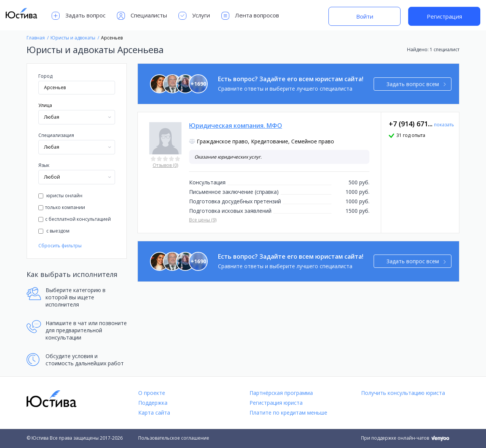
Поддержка (153, 403)
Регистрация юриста (276, 403)
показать (444, 125)
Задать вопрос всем (416, 84)
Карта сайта (154, 413)
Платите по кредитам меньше (288, 413)
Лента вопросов (250, 16)
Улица (45, 105)
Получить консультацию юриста (403, 393)
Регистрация (444, 16)
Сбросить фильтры (60, 246)
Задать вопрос (79, 16)
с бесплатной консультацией (75, 219)
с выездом (54, 231)
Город (45, 76)
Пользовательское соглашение (174, 438)
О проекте (152, 393)
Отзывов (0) (165, 165)
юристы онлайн (60, 196)
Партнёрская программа (281, 393)
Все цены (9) (203, 220)
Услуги (194, 16)
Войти (365, 16)
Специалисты (142, 16)
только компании (62, 207)
